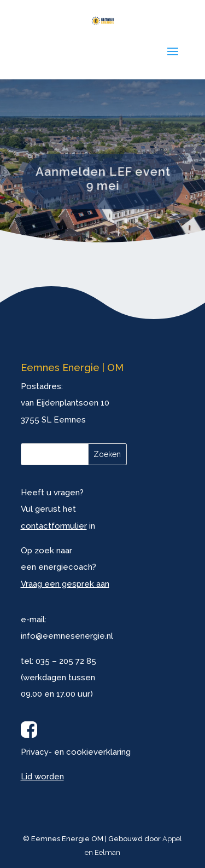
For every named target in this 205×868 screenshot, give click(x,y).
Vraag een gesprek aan (65, 584)
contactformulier (54, 526)
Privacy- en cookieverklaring (76, 752)
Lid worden (42, 777)
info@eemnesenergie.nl (67, 636)
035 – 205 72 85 (66, 661)
